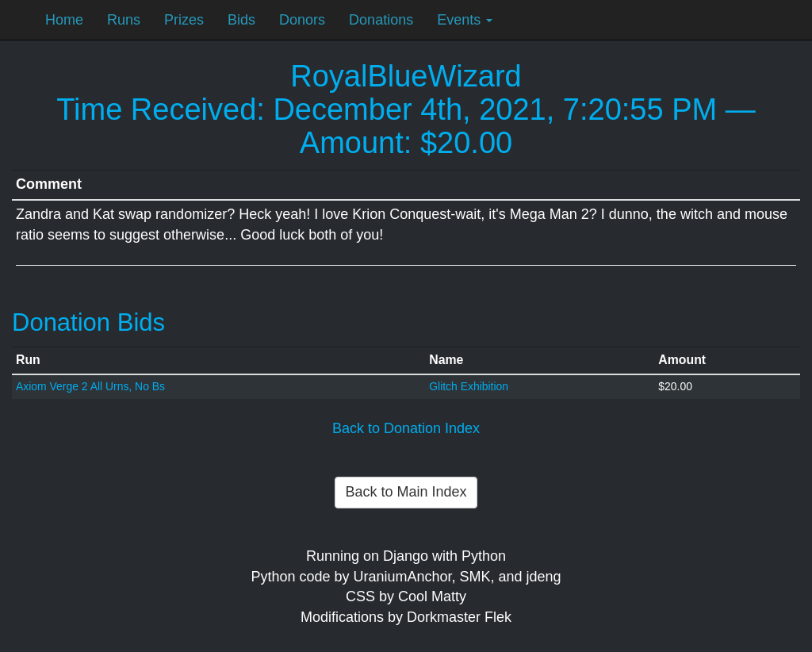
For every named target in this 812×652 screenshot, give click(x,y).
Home (64, 20)
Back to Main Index (406, 492)
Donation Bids (88, 322)
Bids (241, 20)
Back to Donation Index (406, 428)
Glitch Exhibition (469, 386)
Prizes (184, 20)
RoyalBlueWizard (406, 76)
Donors (302, 20)
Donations (381, 20)
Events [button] (465, 20)
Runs (124, 20)
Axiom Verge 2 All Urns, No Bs (90, 386)
